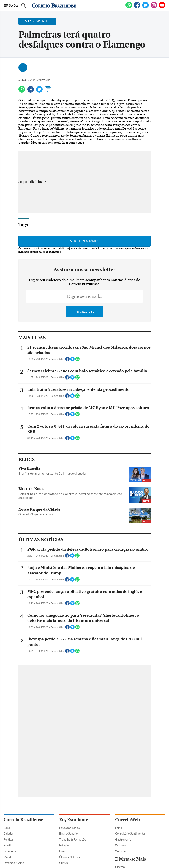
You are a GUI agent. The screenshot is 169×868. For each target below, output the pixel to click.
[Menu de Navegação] (11, 5)
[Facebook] (137, 7)
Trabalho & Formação (73, 839)
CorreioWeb (127, 820)
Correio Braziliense (23, 820)
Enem (63, 851)
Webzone (121, 845)
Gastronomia (123, 839)
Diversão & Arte (14, 863)
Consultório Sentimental (130, 833)
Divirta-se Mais (130, 859)
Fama (119, 828)
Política (8, 839)
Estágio (64, 845)
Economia (10, 851)
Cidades (9, 833)
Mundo (8, 857)
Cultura (64, 863)
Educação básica (70, 828)
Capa (7, 828)
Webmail (121, 851)
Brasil (7, 845)
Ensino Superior (69, 833)
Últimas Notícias (70, 857)
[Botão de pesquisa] (23, 5)
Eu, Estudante (74, 820)
